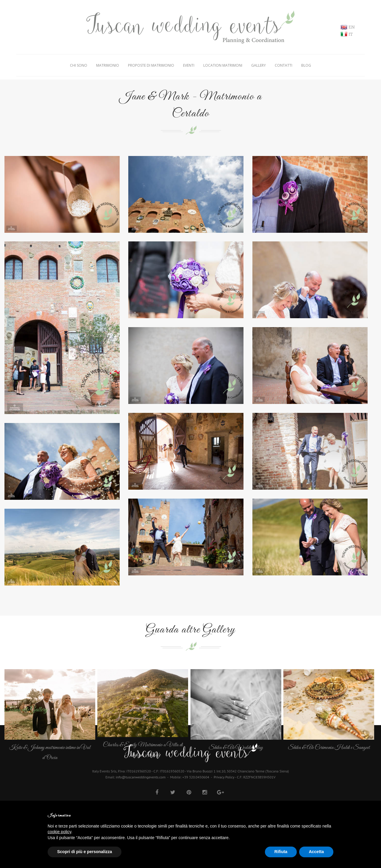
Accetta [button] (316, 852)
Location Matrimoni (223, 65)
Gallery (259, 65)
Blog (306, 65)
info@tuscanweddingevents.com (141, 777)
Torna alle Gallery (26, 710)
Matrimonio (108, 65)
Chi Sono (79, 65)
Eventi (189, 65)
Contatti (284, 65)
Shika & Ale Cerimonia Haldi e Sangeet (329, 748)
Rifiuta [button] (281, 852)
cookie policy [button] (59, 832)
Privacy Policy (224, 777)
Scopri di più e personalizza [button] (85, 852)
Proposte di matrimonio (151, 65)
